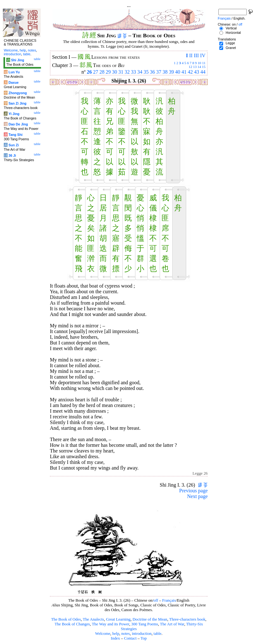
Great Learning (118, 619)
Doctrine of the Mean (150, 619)
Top (144, 638)
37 (159, 72)
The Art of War (172, 624)
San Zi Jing (18, 103)
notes (125, 634)
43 (197, 72)
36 (152, 72)
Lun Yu (14, 72)
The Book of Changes (72, 624)
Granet (231, 48)
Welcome (103, 634)
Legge (230, 43)
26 (89, 72)
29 (108, 72)
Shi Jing (18, 60)
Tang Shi (15, 135)
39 (171, 72)
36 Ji (12, 155)
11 (204, 63)
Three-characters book (187, 619)
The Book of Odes (66, 619)
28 (102, 72)
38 (165, 72)
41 (184, 72)
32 (127, 72)
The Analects (93, 619)
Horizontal (233, 33)
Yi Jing (14, 114)
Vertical (231, 28)
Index (115, 638)
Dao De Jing (18, 124)
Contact (130, 638)
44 (203, 72)
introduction (142, 634)
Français (169, 600)
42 (190, 72)
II (191, 55)
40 (178, 72)
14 (199, 67)
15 (204, 67)
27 (96, 72)
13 (195, 67)
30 (115, 72)
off (156, 600)
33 (133, 72)
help (116, 634)
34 (140, 72)
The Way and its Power (110, 624)
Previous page (193, 491)
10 (199, 63)
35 (146, 72)
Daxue (14, 82)
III (196, 55)
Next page (197, 496)
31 (121, 72)
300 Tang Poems (145, 624)
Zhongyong (18, 93)
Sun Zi (14, 145)
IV (203, 55)
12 (190, 67)
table (158, 634)
